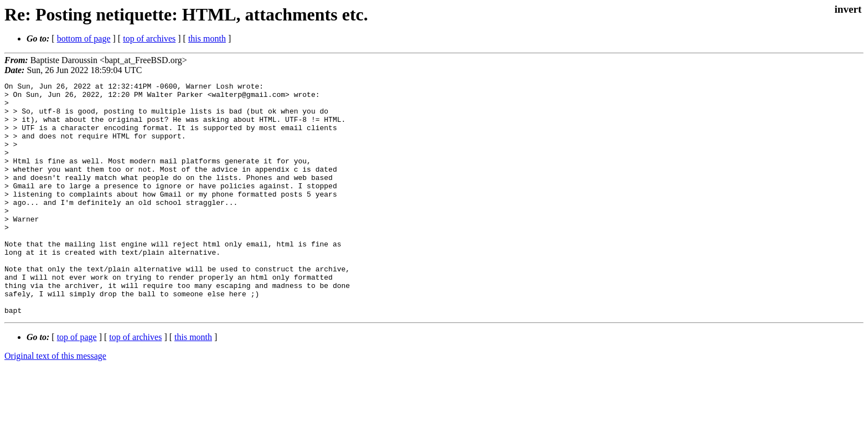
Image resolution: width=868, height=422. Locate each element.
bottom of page (84, 38)
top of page (77, 384)
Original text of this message (55, 402)
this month (207, 38)
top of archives (149, 38)
